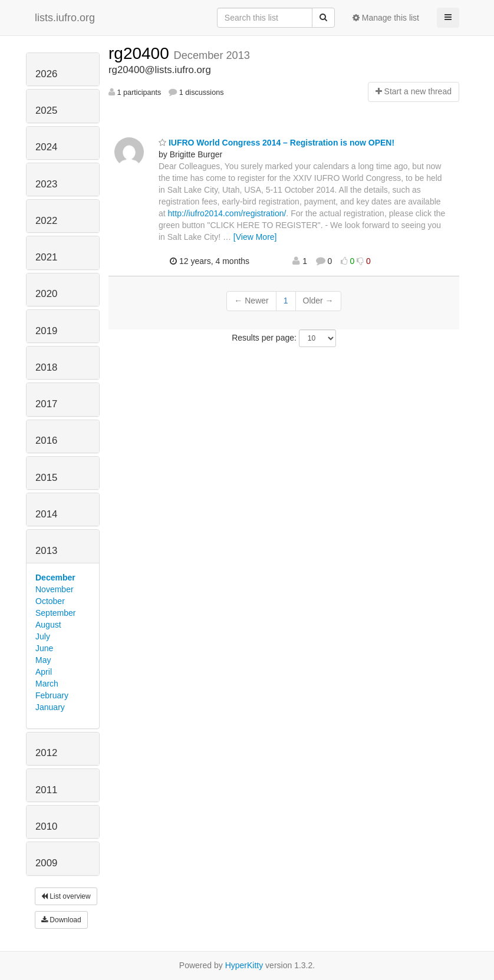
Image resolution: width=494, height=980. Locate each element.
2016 (46, 440)
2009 (46, 863)
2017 (46, 404)
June (44, 648)
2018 (46, 367)
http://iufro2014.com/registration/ (227, 213)
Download (61, 920)
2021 (46, 257)
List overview (66, 896)
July (43, 636)
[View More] (255, 237)
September (55, 613)
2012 (46, 753)
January (50, 707)
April (44, 672)
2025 (46, 110)
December (55, 578)
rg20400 (141, 53)
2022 (46, 221)
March (47, 684)
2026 (46, 74)
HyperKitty (244, 965)
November (55, 589)
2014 (46, 514)
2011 (46, 790)
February (52, 695)
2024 (46, 147)
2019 (46, 331)
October (50, 601)
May (43, 660)
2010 (46, 826)
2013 (46, 551)
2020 (46, 294)
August (48, 625)
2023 (46, 184)
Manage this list (386, 18)
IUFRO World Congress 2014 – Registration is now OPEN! (276, 143)
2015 (46, 478)
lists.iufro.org (65, 18)
